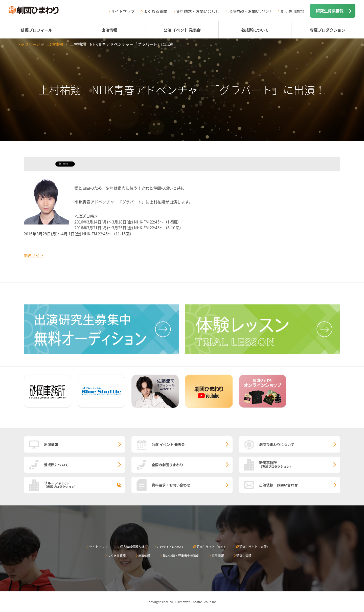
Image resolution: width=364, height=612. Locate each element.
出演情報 (109, 30)
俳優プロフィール (36, 30)
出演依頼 (144, 555)
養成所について (255, 30)
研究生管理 (244, 555)
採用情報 (218, 555)
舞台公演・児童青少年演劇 (181, 555)
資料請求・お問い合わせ (198, 11)
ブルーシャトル (85, 484)
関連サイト (34, 255)
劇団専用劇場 (292, 11)
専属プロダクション (328, 30)
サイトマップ (123, 11)
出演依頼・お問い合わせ (250, 11)
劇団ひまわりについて (277, 444)
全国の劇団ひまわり (167, 465)
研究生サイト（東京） (212, 547)
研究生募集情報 (330, 11)
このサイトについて (170, 547)
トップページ (28, 44)
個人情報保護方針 (132, 547)
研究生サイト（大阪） (255, 547)
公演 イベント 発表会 (182, 30)
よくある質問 (155, 11)
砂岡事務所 (300, 464)
